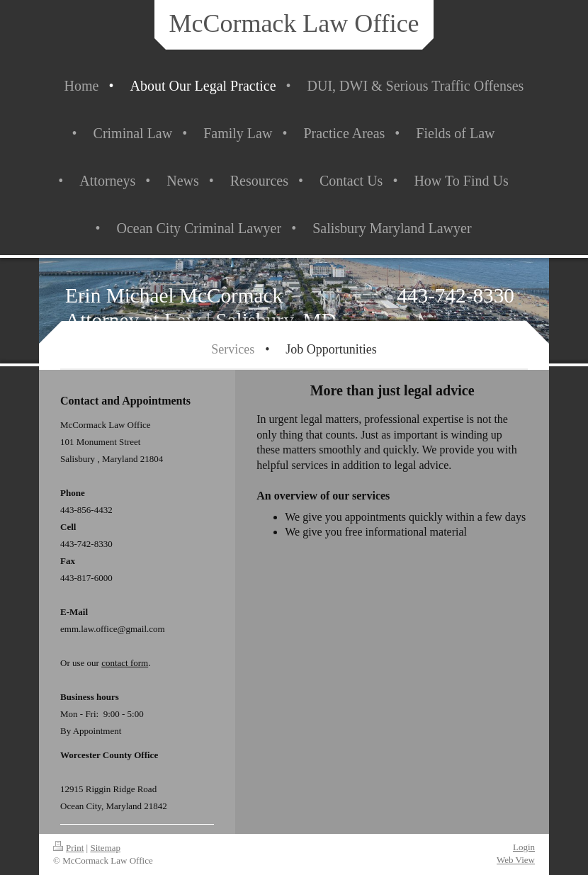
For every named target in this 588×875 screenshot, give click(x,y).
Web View (516, 860)
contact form (125, 663)
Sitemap (105, 848)
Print (68, 848)
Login (524, 847)
